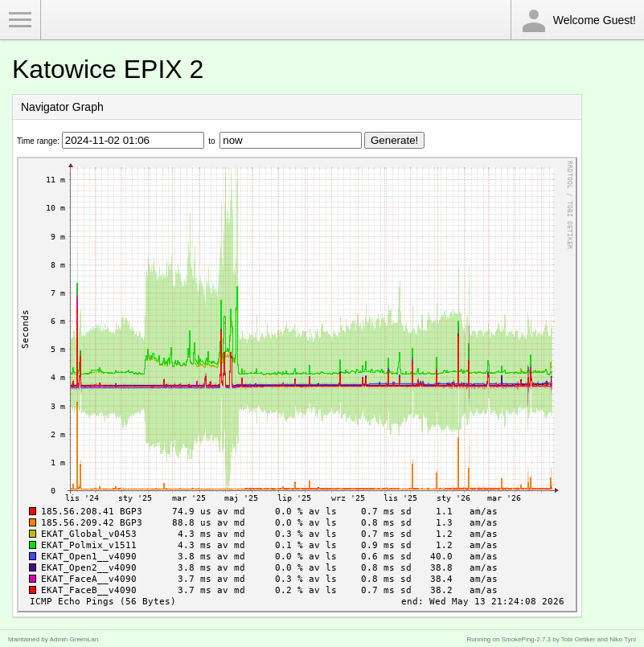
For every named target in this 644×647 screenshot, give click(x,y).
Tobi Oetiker (578, 639)
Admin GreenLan (74, 639)
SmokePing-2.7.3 (526, 639)
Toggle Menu (20, 20)
